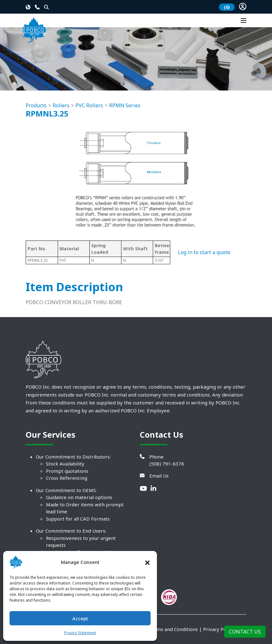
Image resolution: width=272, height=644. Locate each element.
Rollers (61, 105)
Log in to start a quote (204, 252)
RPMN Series (125, 105)
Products (36, 105)
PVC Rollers (89, 105)
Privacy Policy (218, 629)
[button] (147, 562)
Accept (80, 618)
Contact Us (245, 632)
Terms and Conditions (173, 629)
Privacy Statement (80, 633)
